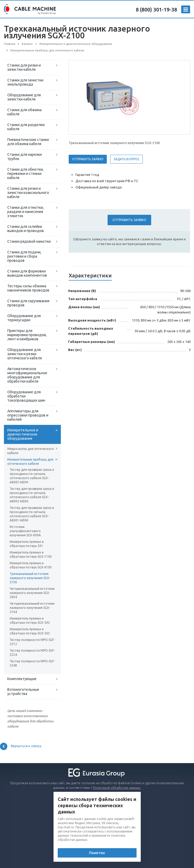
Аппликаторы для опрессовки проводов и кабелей (28, 415)
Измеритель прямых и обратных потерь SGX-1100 (31, 554)
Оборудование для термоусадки (24, 318)
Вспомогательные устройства (23, 692)
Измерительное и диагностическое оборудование (23, 434)
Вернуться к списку (21, 746)
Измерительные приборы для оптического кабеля (30, 462)
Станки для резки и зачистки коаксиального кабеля (28, 193)
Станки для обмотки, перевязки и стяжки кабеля (25, 174)
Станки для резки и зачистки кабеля (24, 67)
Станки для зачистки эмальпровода (25, 82)
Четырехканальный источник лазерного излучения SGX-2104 (32, 608)
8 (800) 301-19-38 (156, 10)
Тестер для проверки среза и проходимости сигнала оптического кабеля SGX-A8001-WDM (32, 514)
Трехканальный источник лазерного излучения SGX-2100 (30, 578)
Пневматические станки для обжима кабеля (28, 142)
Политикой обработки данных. (117, 788)
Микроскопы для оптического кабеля (31, 451)
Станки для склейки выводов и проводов (26, 229)
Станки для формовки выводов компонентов (27, 273)
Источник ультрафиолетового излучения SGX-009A (25, 531)
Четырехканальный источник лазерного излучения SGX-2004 (32, 593)
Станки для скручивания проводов (28, 303)
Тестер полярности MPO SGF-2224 (32, 653)
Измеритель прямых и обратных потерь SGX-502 (30, 620)
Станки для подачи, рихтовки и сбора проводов (24, 256)
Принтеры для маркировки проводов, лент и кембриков (27, 335)
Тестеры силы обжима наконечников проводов (28, 288)
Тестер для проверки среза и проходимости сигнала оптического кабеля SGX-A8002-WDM (32, 495)
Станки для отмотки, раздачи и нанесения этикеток (25, 212)
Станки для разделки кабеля (26, 127)
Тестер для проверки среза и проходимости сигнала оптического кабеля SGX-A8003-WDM (32, 476)
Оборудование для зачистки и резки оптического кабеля (25, 354)
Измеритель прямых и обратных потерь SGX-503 (30, 631)
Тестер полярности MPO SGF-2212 (32, 642)
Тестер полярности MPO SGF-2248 (32, 663)
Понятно (97, 853)
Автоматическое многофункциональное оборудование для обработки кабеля (27, 375)
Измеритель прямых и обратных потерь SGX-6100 (31, 565)
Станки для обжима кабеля (24, 112)
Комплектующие (22, 679)
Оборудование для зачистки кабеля (24, 97)
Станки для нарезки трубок (25, 157)
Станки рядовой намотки (29, 241)
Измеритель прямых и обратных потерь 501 (27, 544)
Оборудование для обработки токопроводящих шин (26, 396)
